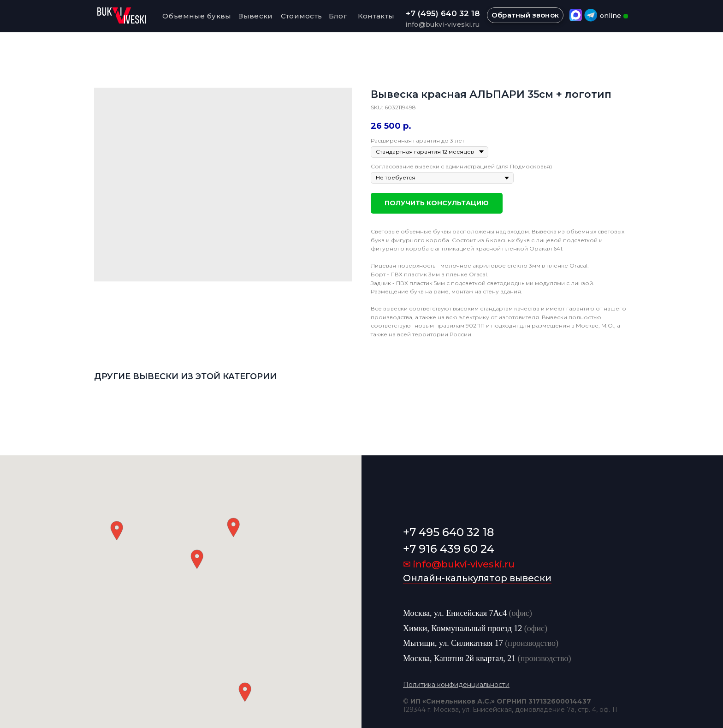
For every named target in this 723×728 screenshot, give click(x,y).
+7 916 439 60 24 (449, 549)
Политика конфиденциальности (456, 685)
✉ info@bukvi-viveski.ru (459, 564)
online (610, 16)
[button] (197, 559)
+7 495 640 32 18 (448, 532)
